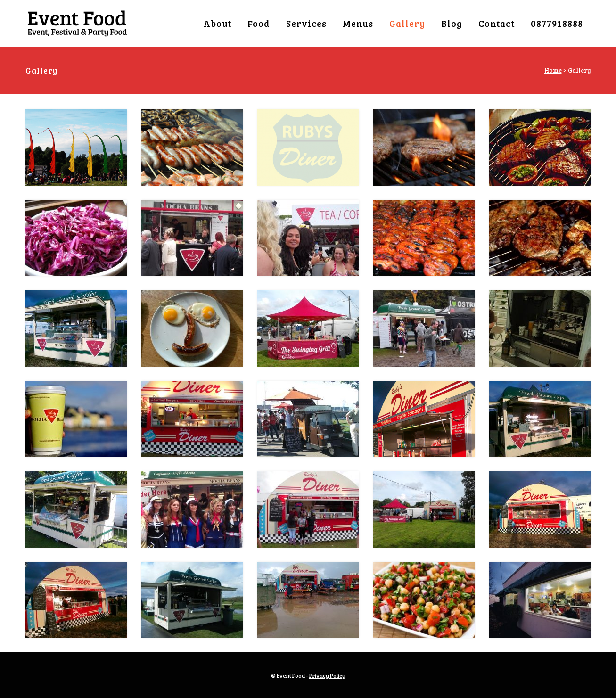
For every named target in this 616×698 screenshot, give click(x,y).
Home (553, 70)
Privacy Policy (327, 675)
